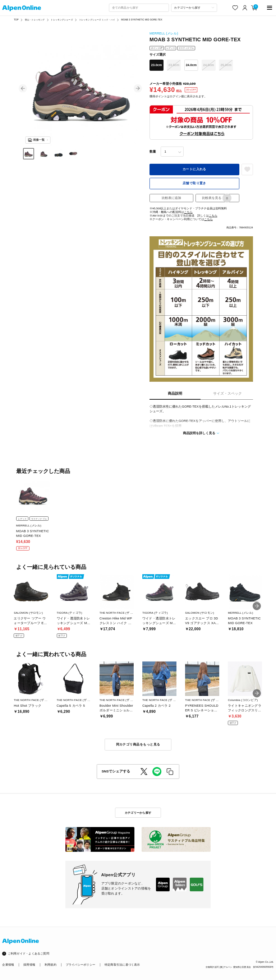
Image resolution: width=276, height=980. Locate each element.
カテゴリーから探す (138, 813)
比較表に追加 (171, 198)
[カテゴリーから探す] (194, 8)
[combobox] (139, 8)
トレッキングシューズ (62, 20)
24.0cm (191, 65)
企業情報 (8, 965)
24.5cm (208, 65)
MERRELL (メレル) (164, 33)
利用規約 (50, 965)
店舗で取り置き (194, 183)
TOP (16, 20)
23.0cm (156, 65)
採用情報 (29, 965)
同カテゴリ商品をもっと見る (138, 744)
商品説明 (175, 393)
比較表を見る (217, 198)
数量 (153, 152)
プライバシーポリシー (80, 965)
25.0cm (226, 65)
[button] (23, 89)
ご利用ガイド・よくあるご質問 (29, 954)
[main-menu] (270, 8)
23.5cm (174, 65)
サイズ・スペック (227, 393)
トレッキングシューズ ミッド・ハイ (97, 20)
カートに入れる (194, 169)
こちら (188, 212)
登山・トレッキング (35, 20)
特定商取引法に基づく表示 (122, 965)
